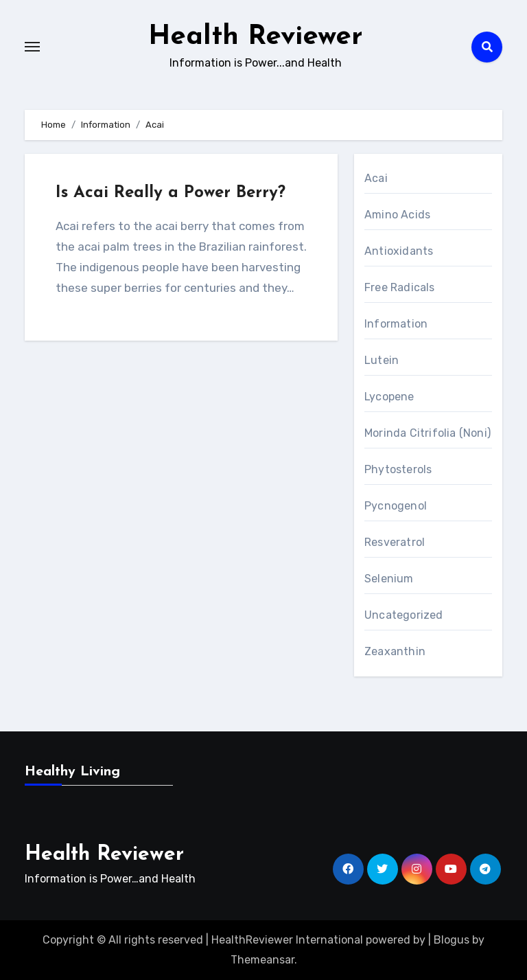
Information (396, 324)
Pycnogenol (396, 506)
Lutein (382, 360)
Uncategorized (404, 615)
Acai (376, 178)
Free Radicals (400, 287)
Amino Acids (397, 215)
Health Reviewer (256, 37)
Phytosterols (398, 469)
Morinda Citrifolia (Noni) (428, 433)
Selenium (389, 579)
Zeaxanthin (395, 651)
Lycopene (389, 397)
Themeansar (262, 960)
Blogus (452, 940)
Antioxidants (399, 251)
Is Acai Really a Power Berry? (171, 193)
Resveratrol (395, 542)
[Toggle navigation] (32, 47)
